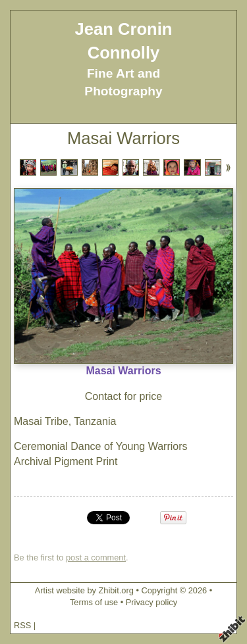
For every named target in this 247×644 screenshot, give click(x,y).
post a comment (96, 557)
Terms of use (94, 602)
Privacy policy (151, 602)
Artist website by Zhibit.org (84, 590)
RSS (22, 625)
